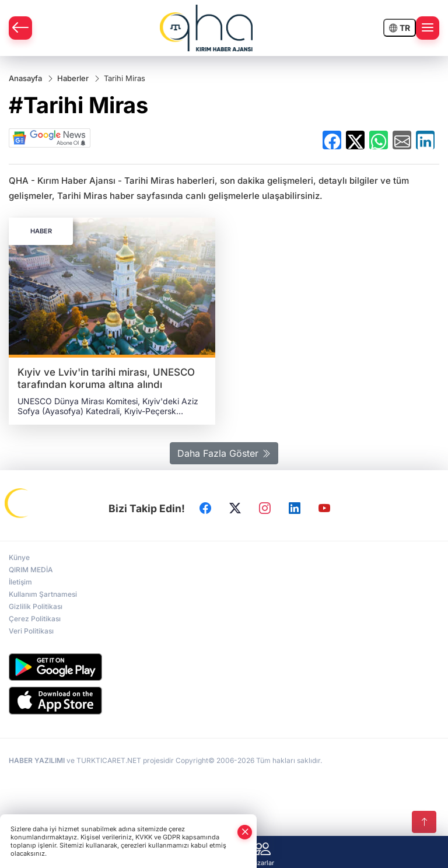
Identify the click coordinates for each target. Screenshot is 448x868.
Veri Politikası (31, 631)
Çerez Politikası (35, 619)
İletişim (20, 582)
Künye (19, 557)
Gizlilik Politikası (36, 606)
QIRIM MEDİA (31, 570)
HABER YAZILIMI (37, 760)
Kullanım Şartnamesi (43, 594)
